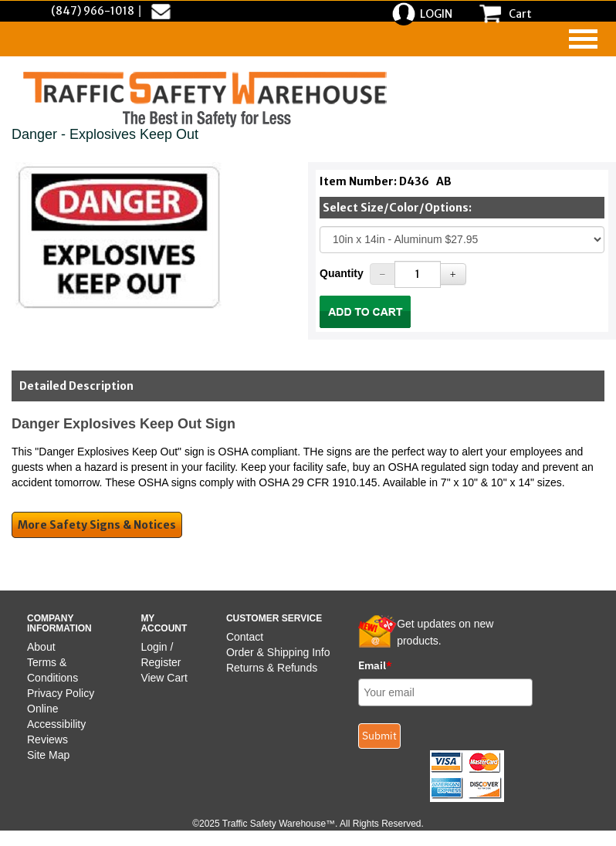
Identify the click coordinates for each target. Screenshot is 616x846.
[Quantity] (417, 274)
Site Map (48, 755)
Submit (379, 736)
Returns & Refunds (272, 668)
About (41, 647)
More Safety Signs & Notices (97, 525)
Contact (245, 637)
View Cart (164, 678)
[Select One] (462, 240)
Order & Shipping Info (278, 652)
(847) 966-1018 (93, 11)
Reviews (47, 739)
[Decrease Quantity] (383, 274)
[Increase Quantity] (453, 274)
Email (375, 665)
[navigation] (583, 39)
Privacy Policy (61, 693)
